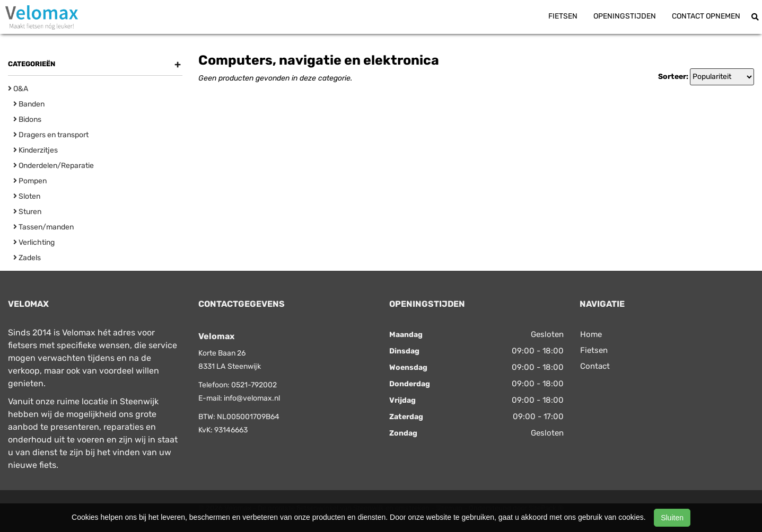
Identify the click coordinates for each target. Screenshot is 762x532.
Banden (29, 104)
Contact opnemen (706, 16)
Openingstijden (625, 16)
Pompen (30, 181)
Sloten (27, 196)
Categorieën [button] (94, 64)
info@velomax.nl (252, 398)
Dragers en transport (51, 135)
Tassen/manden (43, 227)
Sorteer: (673, 77)
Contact (595, 366)
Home (591, 334)
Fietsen (563, 16)
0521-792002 (254, 385)
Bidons (27, 119)
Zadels (27, 258)
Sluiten (672, 518)
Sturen (27, 212)
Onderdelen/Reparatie (54, 166)
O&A (18, 89)
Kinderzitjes (36, 150)
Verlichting (34, 242)
